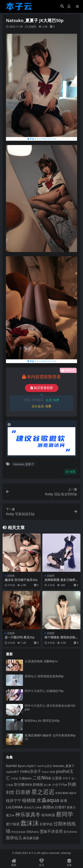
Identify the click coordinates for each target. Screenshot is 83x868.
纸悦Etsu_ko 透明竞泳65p (42, 721)
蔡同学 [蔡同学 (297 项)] (65, 814)
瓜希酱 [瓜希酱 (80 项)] (38, 808)
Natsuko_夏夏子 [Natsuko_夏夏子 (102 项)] (64, 766)
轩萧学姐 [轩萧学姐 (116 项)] (46, 824)
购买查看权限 (42, 388)
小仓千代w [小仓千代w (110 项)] (59, 784)
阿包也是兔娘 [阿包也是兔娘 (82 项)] (18, 832)
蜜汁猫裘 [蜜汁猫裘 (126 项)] (13, 824)
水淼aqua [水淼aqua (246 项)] (48, 800)
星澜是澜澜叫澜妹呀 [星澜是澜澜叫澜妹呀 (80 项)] (66, 793)
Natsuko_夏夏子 (24, 464)
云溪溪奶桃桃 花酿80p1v (41, 661)
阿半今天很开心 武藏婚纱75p (44, 691)
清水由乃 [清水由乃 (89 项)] (29, 807)
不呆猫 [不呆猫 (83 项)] (14, 778)
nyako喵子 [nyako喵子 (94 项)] (13, 772)
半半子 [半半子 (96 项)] (67, 778)
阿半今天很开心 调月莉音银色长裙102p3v (50, 707)
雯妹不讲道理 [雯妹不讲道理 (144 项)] (51, 831)
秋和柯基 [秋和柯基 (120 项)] (48, 815)
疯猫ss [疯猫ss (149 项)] (48, 807)
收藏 (70, 472)
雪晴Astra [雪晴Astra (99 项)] (32, 832)
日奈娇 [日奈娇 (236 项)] (23, 792)
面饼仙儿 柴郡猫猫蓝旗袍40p (44, 676)
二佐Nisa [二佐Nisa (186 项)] (41, 778)
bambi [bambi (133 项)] (11, 766)
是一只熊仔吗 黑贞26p (20, 637)
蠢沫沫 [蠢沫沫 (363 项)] (30, 823)
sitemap (66, 853)
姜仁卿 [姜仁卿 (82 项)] (47, 785)
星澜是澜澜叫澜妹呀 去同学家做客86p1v (50, 737)
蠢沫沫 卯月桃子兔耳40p (21, 580)
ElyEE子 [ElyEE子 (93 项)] (32, 766)
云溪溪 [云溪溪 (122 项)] (57, 778)
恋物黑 (32, 27)
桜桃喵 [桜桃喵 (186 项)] (29, 800)
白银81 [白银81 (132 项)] (60, 807)
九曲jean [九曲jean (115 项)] (25, 778)
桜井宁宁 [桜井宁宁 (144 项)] (14, 801)
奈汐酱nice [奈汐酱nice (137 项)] (23, 784)
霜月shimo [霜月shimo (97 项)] (70, 832)
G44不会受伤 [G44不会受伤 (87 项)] (45, 766)
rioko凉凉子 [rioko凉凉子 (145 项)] (31, 771)
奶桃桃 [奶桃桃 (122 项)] (38, 784)
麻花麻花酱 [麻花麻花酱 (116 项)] (31, 838)
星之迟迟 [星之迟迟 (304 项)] (43, 792)
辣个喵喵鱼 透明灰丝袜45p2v (61, 639)
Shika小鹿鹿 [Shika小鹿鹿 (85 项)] (49, 772)
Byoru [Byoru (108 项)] (22, 766)
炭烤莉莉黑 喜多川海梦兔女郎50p (61, 582)
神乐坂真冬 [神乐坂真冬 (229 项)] (28, 814)
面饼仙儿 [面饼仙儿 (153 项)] (14, 838)
